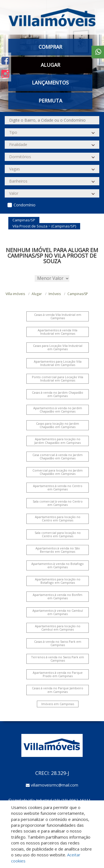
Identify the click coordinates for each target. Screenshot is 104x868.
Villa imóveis (15, 294)
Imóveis (55, 294)
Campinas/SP (78, 294)
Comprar (50, 47)
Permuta (50, 101)
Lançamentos (50, 83)
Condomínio (25, 205)
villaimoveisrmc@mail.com (54, 785)
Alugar (50, 65)
